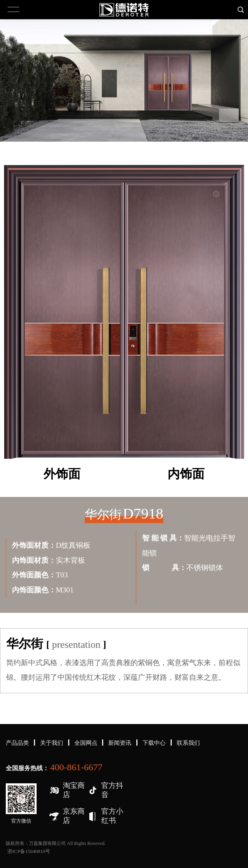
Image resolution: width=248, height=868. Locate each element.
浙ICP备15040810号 (29, 851)
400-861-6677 (76, 767)
